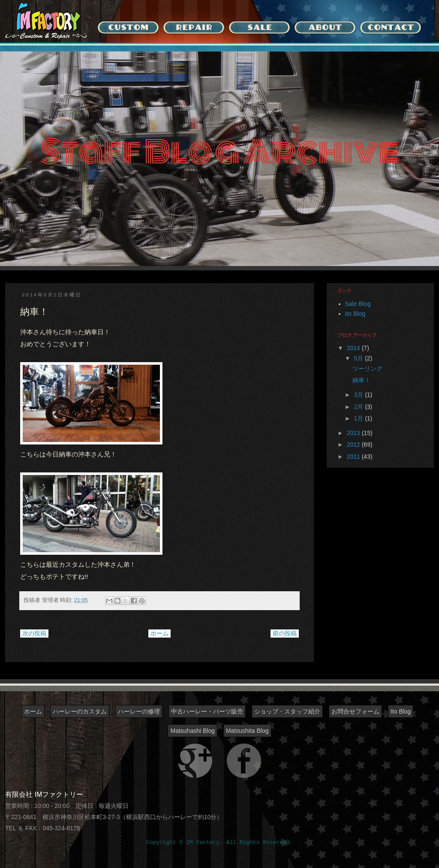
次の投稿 (34, 633)
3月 (359, 395)
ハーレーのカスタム (80, 711)
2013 (354, 433)
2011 (354, 457)
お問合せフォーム (355, 711)
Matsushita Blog (247, 731)
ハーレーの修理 (139, 711)
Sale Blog (358, 304)
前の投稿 (285, 633)
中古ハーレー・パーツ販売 (207, 711)
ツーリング (367, 369)
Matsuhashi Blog (192, 731)
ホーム (159, 633)
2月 (359, 407)
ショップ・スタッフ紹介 (287, 711)
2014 (354, 348)
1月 (359, 418)
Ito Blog (355, 314)
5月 (359, 358)
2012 (354, 445)
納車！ (361, 380)
